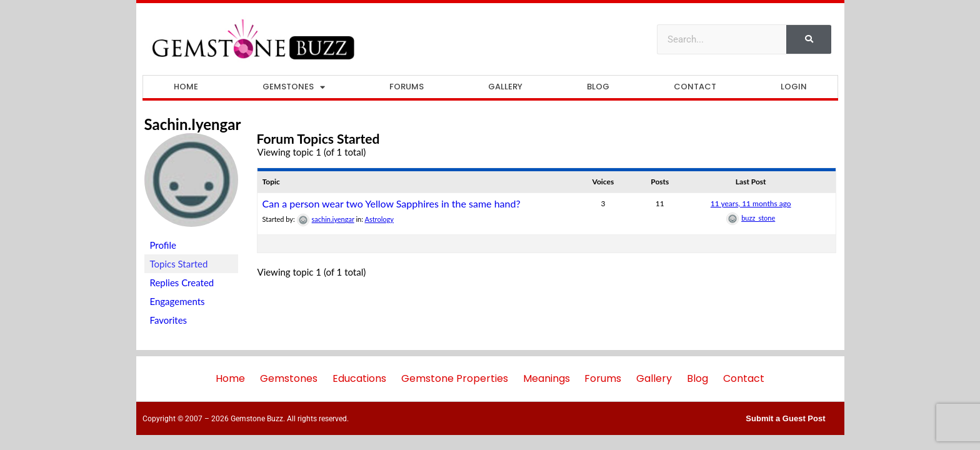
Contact (695, 87)
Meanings (547, 378)
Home (186, 87)
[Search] (809, 39)
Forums (407, 87)
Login (794, 87)
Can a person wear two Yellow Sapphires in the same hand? (392, 203)
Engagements (177, 301)
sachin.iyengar (193, 124)
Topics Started (179, 264)
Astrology (379, 219)
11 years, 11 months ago (751, 203)
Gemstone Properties (455, 378)
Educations (359, 378)
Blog (598, 87)
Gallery (505, 87)
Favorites (169, 320)
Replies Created (182, 282)
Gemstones (294, 87)
